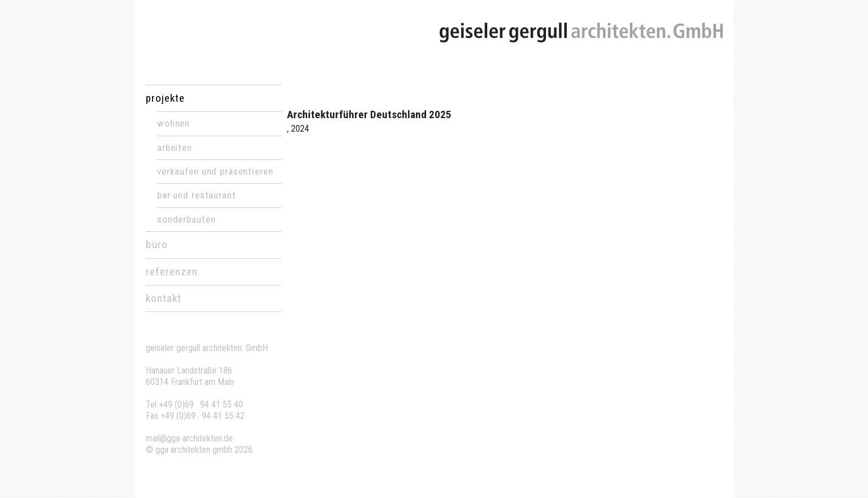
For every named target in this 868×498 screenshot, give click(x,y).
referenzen (172, 272)
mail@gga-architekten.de (189, 438)
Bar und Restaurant (197, 195)
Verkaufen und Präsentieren (215, 171)
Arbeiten (175, 148)
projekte (165, 98)
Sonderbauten (186, 219)
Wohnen (173, 123)
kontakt (164, 298)
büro (157, 244)
